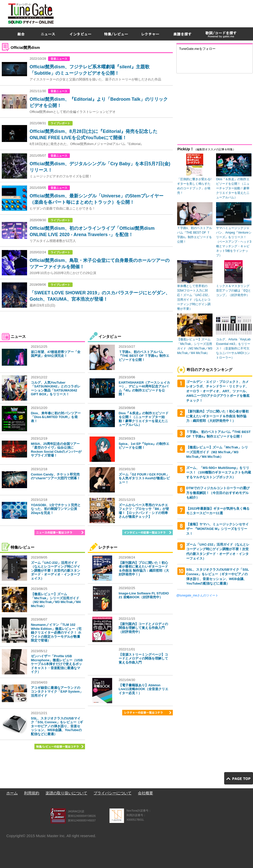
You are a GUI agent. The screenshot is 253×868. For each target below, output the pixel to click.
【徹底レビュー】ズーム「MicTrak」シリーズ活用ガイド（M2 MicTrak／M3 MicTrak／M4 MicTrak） (56, 600)
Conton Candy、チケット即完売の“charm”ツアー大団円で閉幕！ (56, 476)
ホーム (12, 793)
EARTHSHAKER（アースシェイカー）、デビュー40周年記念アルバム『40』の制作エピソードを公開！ (144, 388)
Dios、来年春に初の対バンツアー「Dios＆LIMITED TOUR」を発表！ (56, 417)
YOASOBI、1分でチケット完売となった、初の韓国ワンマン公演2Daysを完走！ (56, 509)
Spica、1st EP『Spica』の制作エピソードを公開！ (144, 446)
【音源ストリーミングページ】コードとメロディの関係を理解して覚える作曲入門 (143, 658)
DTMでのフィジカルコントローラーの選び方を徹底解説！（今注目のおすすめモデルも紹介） (218, 493)
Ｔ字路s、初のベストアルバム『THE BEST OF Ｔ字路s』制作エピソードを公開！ (144, 356)
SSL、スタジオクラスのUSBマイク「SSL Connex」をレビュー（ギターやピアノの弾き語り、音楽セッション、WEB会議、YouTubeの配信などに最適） (57, 726)
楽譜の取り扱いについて (66, 793)
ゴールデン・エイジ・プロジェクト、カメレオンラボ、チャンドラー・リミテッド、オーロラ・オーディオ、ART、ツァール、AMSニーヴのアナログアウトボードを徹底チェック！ (218, 391)
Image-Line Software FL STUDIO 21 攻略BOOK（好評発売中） (144, 595)
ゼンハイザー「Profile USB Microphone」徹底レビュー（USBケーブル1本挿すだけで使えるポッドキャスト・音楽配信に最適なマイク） (57, 664)
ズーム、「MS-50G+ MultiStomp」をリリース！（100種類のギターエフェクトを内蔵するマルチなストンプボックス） (219, 472)
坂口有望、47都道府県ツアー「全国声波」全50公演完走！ (56, 354)
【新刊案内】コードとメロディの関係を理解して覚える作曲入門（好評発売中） (143, 628)
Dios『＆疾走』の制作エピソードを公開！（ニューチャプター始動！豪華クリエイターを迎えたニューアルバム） (144, 419)
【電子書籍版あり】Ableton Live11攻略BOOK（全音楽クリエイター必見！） (143, 689)
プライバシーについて (113, 793)
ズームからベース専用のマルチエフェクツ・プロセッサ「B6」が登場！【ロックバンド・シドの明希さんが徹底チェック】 (144, 511)
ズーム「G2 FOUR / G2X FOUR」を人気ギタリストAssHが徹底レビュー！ (144, 478)
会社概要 (145, 793)
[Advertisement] (193, 36)
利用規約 (32, 793)
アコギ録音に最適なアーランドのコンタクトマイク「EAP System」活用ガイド (57, 692)
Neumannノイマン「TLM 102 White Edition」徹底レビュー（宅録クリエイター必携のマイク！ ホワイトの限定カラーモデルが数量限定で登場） (56, 633)
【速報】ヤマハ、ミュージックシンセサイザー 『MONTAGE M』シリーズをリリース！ (217, 529)
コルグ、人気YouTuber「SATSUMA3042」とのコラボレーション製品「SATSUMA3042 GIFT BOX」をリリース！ (56, 388)
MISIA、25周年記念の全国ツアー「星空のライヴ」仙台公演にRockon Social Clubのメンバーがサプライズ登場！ (56, 450)
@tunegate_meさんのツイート (197, 595)
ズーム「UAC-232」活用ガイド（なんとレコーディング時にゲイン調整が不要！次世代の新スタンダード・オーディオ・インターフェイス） (56, 571)
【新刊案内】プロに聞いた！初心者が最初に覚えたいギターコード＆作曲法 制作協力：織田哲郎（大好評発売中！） (144, 569)
